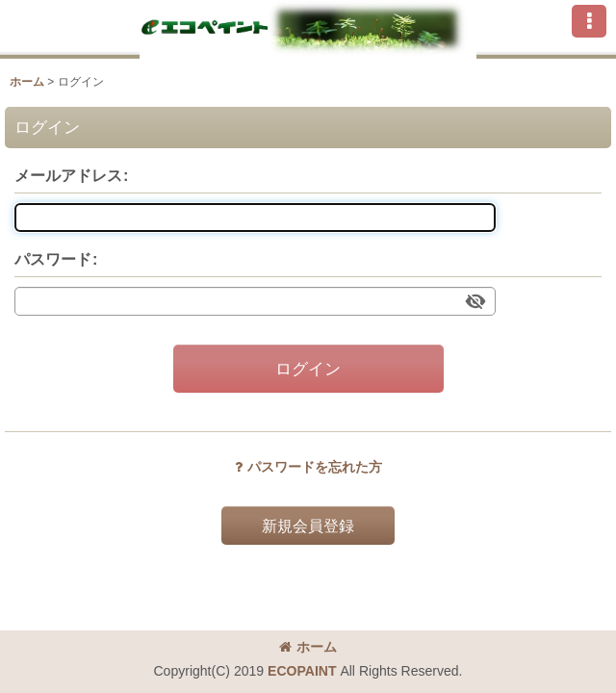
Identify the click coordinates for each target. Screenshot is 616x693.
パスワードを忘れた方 (308, 467)
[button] (589, 21)
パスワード (53, 259)
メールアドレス (68, 175)
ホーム (308, 647)
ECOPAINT (302, 671)
